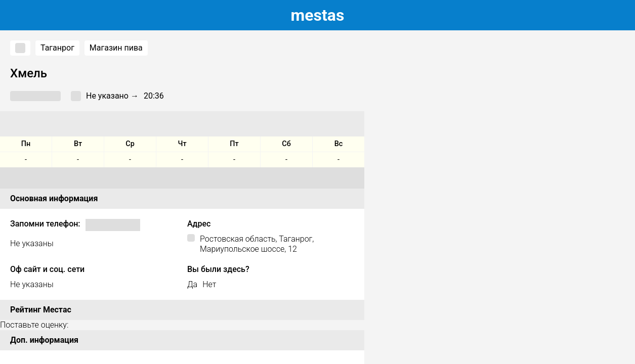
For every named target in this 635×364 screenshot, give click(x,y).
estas (318, 15)
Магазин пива (116, 48)
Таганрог (57, 48)
